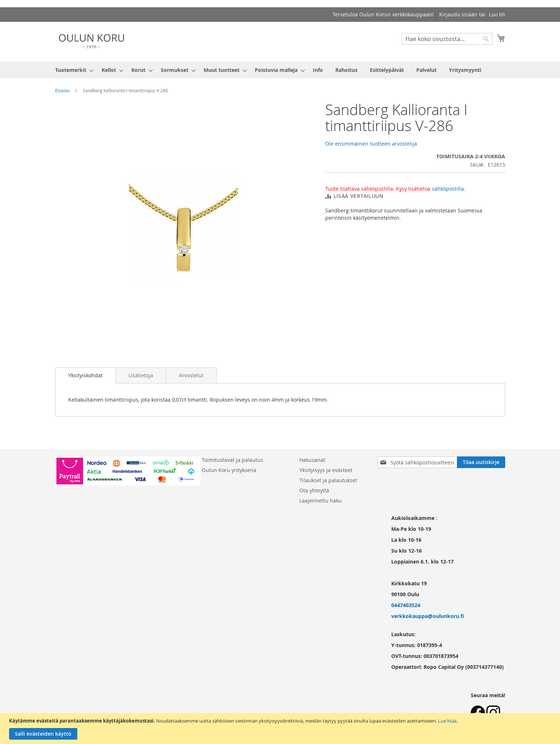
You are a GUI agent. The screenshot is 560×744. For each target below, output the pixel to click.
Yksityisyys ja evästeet (326, 470)
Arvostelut (191, 375)
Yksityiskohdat (85, 375)
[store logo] (91, 41)
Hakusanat (312, 460)
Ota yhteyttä (314, 490)
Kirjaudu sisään (458, 14)
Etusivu (62, 90)
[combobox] (447, 39)
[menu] (280, 70)
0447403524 (406, 605)
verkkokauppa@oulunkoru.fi (428, 616)
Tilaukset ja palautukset (328, 480)
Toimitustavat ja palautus (232, 460)
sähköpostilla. (449, 189)
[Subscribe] (481, 462)
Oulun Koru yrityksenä (229, 470)
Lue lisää (447, 721)
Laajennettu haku (321, 501)
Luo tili (497, 14)
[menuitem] (72, 70)
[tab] (85, 375)
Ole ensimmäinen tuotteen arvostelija (371, 144)
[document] (281, 729)
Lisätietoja (141, 375)
